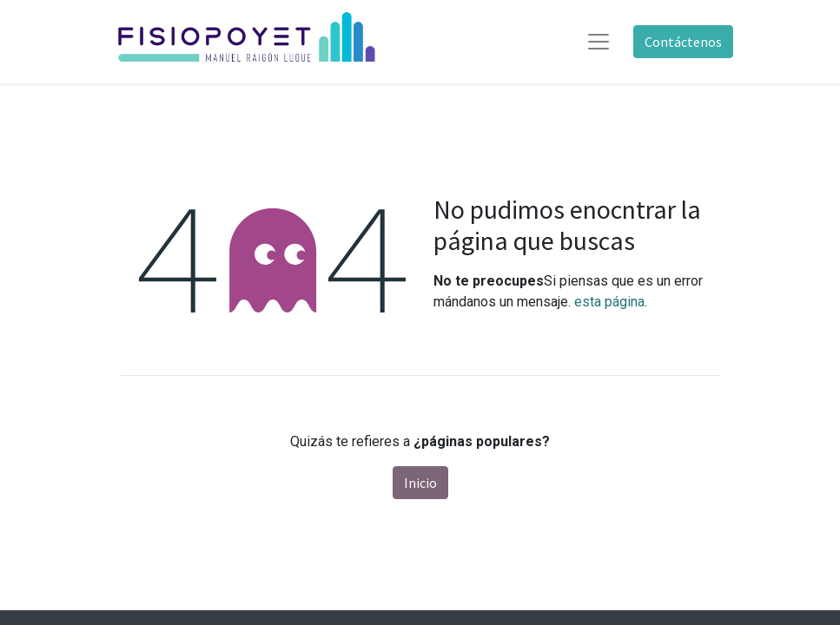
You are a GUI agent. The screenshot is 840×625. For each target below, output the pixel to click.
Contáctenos (683, 42)
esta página (609, 302)
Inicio (420, 483)
